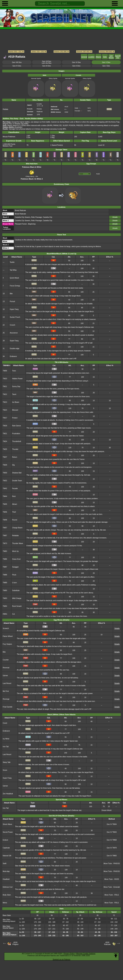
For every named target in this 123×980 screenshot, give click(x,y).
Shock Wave (7, 824)
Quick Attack (14, 278)
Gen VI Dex (76, 62)
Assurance (14, 333)
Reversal (6, 668)
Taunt (14, 394)
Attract (15, 504)
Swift (5, 864)
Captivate (6, 848)
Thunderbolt (17, 441)
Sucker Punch (15, 317)
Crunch (12, 325)
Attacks (98, 57)
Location (91, 57)
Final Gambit (7, 707)
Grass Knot (16, 559)
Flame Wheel (8, 636)
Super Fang (14, 341)
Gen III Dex (47, 66)
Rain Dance (17, 426)
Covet (5, 723)
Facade (15, 488)
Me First (6, 691)
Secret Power (8, 832)
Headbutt (6, 879)
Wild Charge (17, 598)
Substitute (16, 590)
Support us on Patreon (61, 959)
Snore (5, 770)
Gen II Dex (76, 66)
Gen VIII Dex (17, 62)
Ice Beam (16, 402)
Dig (13, 465)
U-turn (14, 583)
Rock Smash (17, 606)
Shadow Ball (17, 473)
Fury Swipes (7, 644)
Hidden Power (17, 379)
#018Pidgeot (15, 943)
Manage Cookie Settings (86, 954)
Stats (105, 57)
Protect (15, 418)
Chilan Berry (30, 176)
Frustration (16, 434)
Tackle (12, 262)
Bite (11, 294)
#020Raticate (107, 943)
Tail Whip (13, 270)
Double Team (17, 481)
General (84, 57)
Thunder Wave (18, 543)
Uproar (5, 676)
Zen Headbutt (8, 794)
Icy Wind (6, 739)
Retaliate (15, 536)
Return (15, 457)
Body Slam (7, 895)
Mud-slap (6, 871)
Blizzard (15, 410)
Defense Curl (8, 887)
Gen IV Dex (17, 66)
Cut (13, 614)
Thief (14, 512)
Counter (6, 660)
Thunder (15, 449)
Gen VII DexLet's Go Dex (47, 62)
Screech (6, 628)
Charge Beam (17, 528)
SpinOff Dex (118, 57)
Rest (14, 496)
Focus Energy (15, 286)
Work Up (15, 551)
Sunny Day (16, 386)
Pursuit (12, 301)
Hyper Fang (14, 309)
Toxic (14, 371)
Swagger (15, 567)
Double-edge (15, 349)
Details (115, 217)
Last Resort (7, 683)
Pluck (14, 575)
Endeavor (13, 356)
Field (98, 174)
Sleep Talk (7, 762)
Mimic (5, 903)
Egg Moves (111, 57)
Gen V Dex (106, 62)
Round (15, 520)
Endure (5, 840)
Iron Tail (6, 747)
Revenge (6, 699)
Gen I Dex (106, 66)
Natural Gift (7, 856)
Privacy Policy (69, 954)
